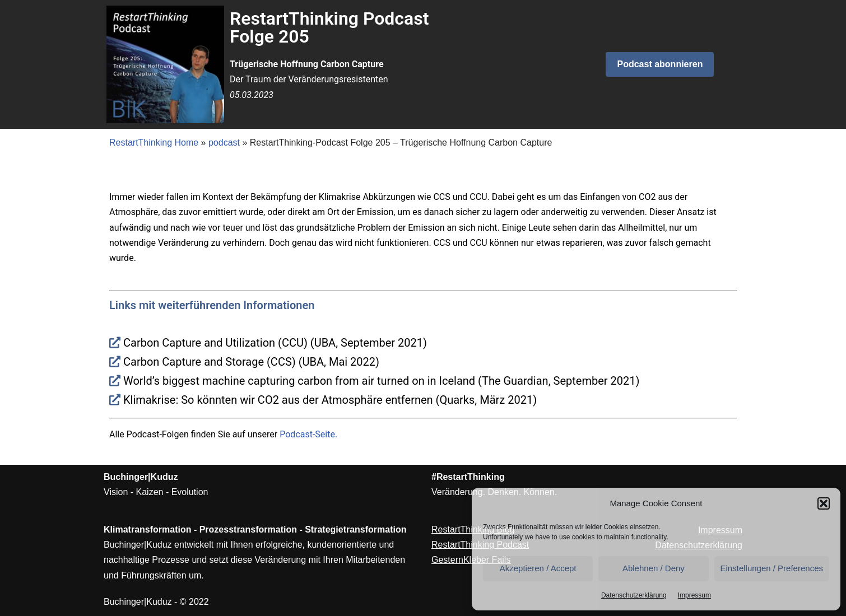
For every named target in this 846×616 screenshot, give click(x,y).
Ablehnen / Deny (654, 568)
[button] (824, 503)
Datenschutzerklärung (634, 595)
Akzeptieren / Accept (538, 568)
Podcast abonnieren (660, 64)
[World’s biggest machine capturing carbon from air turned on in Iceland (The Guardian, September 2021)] (423, 381)
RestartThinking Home (154, 143)
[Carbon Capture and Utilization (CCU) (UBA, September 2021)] (423, 343)
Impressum (694, 595)
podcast (224, 143)
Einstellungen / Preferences (772, 568)
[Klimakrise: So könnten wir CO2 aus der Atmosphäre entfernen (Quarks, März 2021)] (423, 400)
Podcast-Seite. (308, 434)
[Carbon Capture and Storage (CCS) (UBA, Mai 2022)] (423, 362)
